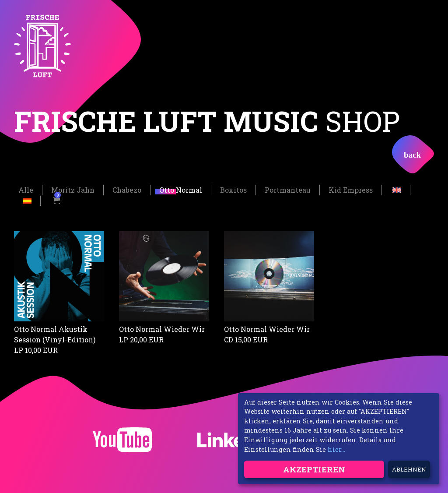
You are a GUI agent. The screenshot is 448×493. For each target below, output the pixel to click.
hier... (336, 449)
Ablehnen (409, 469)
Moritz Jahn (73, 189)
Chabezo (127, 189)
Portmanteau (288, 189)
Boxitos (233, 189)
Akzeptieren (314, 469)
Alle (26, 189)
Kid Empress (351, 189)
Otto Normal (181, 189)
